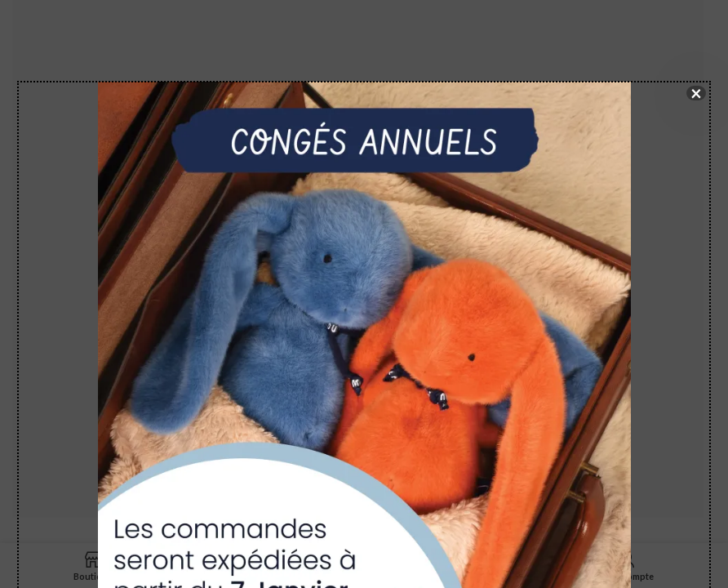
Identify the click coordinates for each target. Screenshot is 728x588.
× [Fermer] (696, 93)
